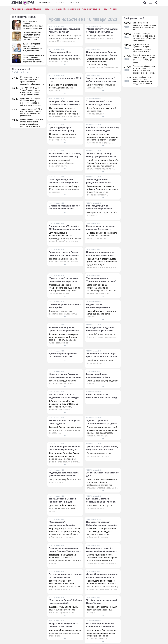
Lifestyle (60, 3)
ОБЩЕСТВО (74, 3)
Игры (105, 9)
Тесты (47, 9)
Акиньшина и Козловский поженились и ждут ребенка (76, 9)
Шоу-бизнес (44, 3)
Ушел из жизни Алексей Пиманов (26, 9)
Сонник (114, 9)
